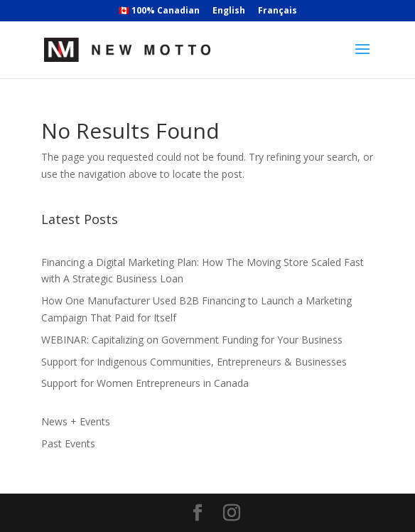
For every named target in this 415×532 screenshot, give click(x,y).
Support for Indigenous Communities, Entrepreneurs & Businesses (194, 362)
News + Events (76, 421)
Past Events (68, 443)
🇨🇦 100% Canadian (159, 11)
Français (277, 11)
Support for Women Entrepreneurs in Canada (145, 383)
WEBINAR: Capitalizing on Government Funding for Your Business (192, 340)
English (229, 11)
